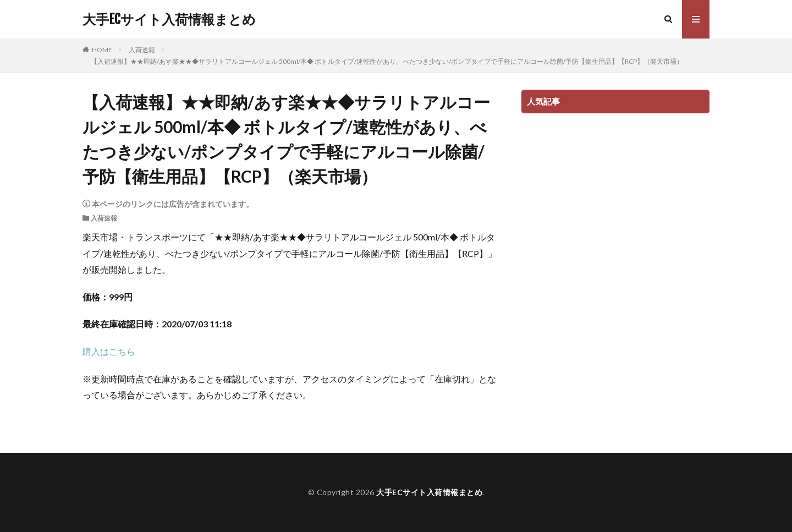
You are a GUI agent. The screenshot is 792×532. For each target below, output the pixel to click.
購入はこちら (109, 351)
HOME (102, 50)
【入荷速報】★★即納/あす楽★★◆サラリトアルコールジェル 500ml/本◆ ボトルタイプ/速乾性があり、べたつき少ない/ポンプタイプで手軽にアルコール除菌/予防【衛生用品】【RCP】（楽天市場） (387, 61)
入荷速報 (142, 50)
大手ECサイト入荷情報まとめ (169, 19)
